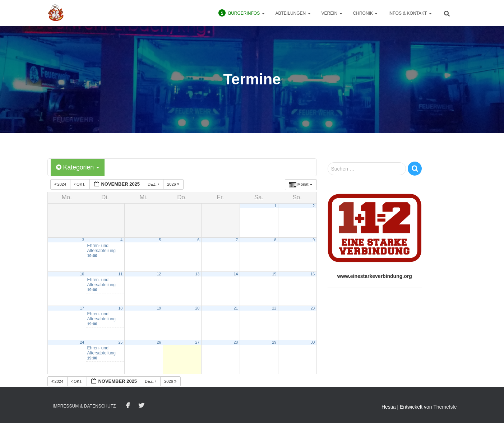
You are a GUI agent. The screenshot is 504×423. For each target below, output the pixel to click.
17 (82, 308)
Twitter (141, 406)
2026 (174, 185)
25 (120, 342)
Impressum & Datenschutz (84, 406)
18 (120, 308)
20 (197, 308)
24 (82, 342)
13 (197, 274)
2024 (61, 185)
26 (159, 342)
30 (313, 342)
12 (159, 274)
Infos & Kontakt (410, 13)
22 (274, 308)
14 (236, 274)
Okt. (80, 185)
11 (120, 274)
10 (82, 274)
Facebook (128, 406)
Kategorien (78, 167)
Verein (332, 13)
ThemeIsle (445, 407)
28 (236, 342)
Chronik (366, 13)
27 (197, 342)
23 (313, 308)
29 (274, 342)
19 (159, 308)
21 (236, 308)
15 (274, 274)
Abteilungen (293, 13)
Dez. (154, 185)
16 (313, 274)
